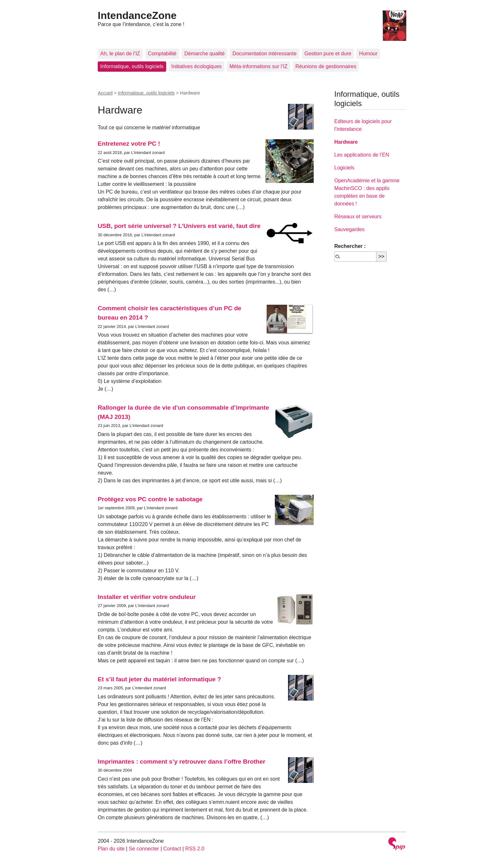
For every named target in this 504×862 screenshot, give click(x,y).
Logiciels (344, 168)
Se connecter (144, 849)
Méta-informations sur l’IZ (259, 66)
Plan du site (111, 849)
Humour (368, 54)
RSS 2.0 (195, 849)
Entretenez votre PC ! (129, 144)
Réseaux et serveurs (358, 217)
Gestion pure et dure (328, 54)
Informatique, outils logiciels (132, 66)
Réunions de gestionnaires (326, 66)
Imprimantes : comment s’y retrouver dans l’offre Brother (181, 762)
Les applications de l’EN (362, 155)
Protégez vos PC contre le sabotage (150, 499)
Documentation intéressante (264, 54)
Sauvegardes (349, 229)
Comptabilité (162, 54)
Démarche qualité (204, 54)
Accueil (105, 93)
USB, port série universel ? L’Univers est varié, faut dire (179, 226)
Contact (172, 849)
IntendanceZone (137, 15)
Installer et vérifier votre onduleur (147, 597)
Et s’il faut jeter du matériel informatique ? (159, 679)
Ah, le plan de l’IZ (120, 54)
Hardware (346, 142)
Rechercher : (350, 246)
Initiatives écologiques (197, 66)
